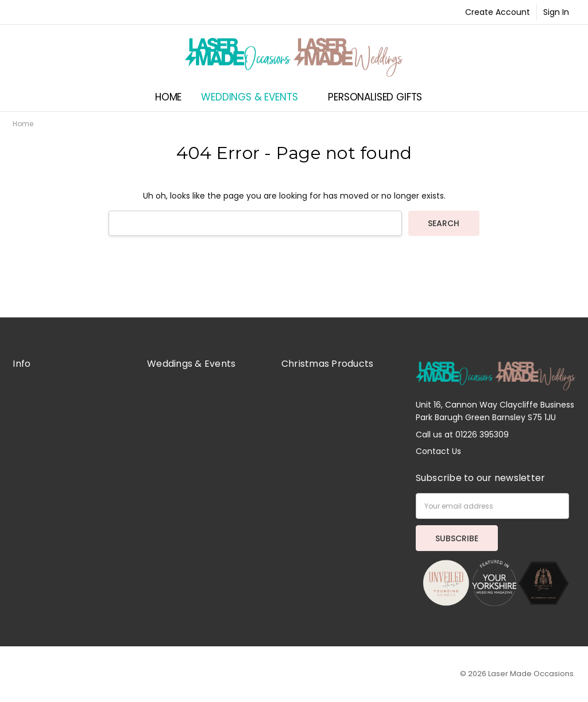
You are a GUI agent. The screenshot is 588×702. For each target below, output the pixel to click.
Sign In (556, 12)
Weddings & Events (255, 97)
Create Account (498, 12)
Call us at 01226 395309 (462, 435)
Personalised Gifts (380, 97)
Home (168, 97)
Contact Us (438, 451)
